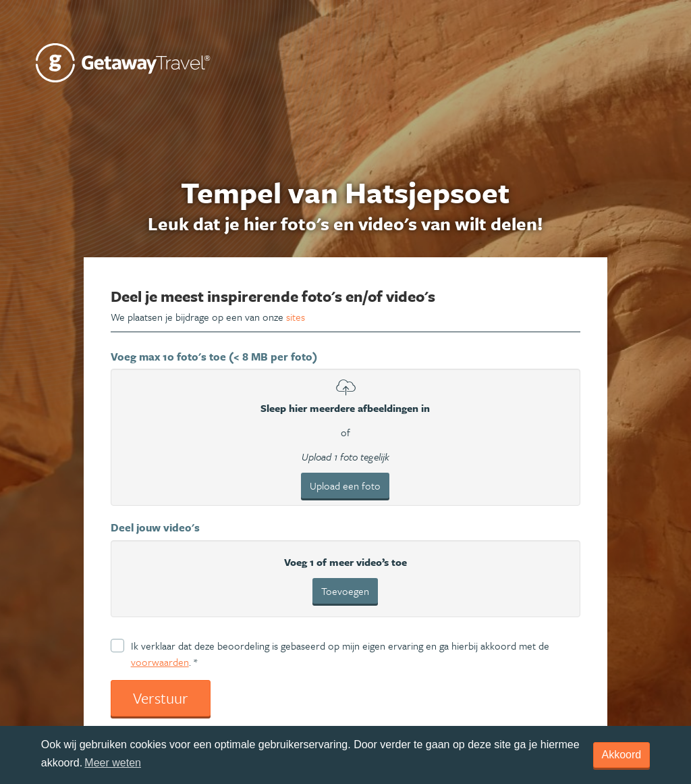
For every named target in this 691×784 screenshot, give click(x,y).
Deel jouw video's (155, 527)
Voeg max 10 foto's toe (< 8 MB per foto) (214, 357)
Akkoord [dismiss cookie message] (622, 755)
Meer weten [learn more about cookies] (113, 763)
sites (296, 317)
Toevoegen (345, 591)
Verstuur (161, 698)
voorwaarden (160, 662)
